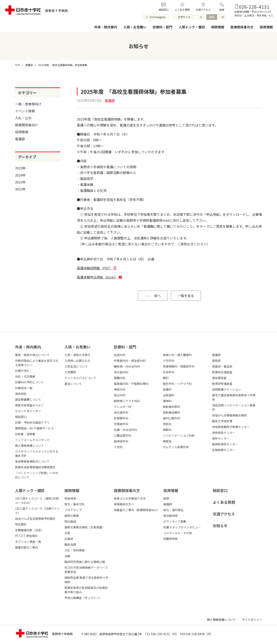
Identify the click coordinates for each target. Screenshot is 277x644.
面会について (73, 384)
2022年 (20, 189)
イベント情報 (25, 111)
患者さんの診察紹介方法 (130, 498)
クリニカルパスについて (80, 378)
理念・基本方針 (75, 504)
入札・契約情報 (75, 550)
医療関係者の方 (242, 27)
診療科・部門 (162, 27)
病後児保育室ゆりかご (29, 405)
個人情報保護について (29, 446)
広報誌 (69, 539)
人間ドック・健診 (192, 27)
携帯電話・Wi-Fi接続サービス (34, 428)
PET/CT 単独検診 (26, 536)
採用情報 (266, 27)
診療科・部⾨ (125, 347)
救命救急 (21, 394)
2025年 (20, 168)
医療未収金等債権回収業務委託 (35, 467)
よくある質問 (182, 10)
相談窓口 (164, 10)
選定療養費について (28, 399)
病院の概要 (72, 516)
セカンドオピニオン (28, 411)
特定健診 (21, 524)
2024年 (20, 175)
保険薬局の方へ (124, 504)
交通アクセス (203, 10)
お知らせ (220, 526)
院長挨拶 (70, 498)
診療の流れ (22, 371)
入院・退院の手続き (77, 355)
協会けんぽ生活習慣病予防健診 (35, 519)
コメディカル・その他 (178, 533)
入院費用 (70, 372)
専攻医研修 (171, 516)
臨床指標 (70, 544)
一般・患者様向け (28, 104)
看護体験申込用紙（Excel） (97, 277)
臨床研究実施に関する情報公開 (85, 562)
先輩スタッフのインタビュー (182, 527)
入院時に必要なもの (77, 361)
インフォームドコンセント (32, 440)
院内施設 (70, 521)
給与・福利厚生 (173, 510)
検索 (222, 10)
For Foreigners (158, 17)
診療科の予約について (29, 382)
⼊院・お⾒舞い (77, 347)
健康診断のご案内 (27, 547)
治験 (67, 556)
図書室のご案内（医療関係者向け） (137, 510)
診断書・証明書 (25, 434)
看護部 (20, 139)
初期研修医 (171, 539)
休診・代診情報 (25, 376)
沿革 (67, 533)
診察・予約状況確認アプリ (32, 422)
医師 (166, 498)
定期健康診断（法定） (29, 530)
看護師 (168, 504)
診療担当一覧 (24, 388)
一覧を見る (186, 296)
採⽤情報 (171, 490)
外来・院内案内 (106, 27)
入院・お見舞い (135, 27)
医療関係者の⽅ (127, 490)
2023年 (20, 182)
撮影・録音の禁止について (32, 355)
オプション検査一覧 (28, 542)
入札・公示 (23, 118)
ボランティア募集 (175, 521)
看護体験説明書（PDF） (95, 268)
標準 (212, 17)
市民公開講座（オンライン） (83, 598)
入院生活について (76, 366)
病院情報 (218, 27)
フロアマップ (73, 510)
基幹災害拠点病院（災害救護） (85, 527)
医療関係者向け (27, 125)
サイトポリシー (252, 620)
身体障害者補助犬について (32, 461)
